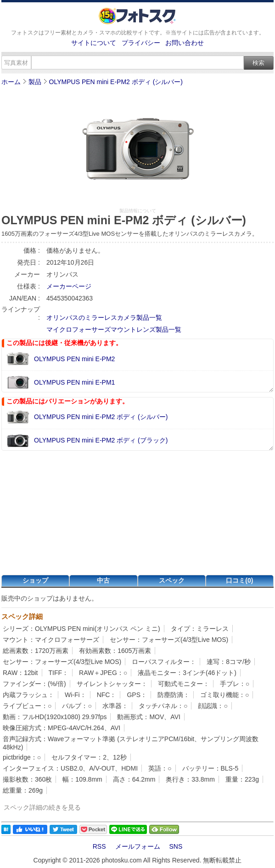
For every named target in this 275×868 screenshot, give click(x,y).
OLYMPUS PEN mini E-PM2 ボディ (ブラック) (101, 440)
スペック (172, 580)
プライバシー (141, 43)
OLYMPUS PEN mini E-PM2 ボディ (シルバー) (116, 82)
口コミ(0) (239, 580)
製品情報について (138, 211)
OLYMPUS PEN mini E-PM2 (74, 359)
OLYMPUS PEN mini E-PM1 (74, 382)
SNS (176, 846)
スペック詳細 (22, 616)
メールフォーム (138, 846)
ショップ (35, 580)
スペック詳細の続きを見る (42, 807)
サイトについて (94, 43)
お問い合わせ (185, 43)
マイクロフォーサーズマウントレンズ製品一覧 (114, 329)
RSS (99, 846)
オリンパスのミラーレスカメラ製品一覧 (104, 318)
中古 (103, 580)
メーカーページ (69, 286)
